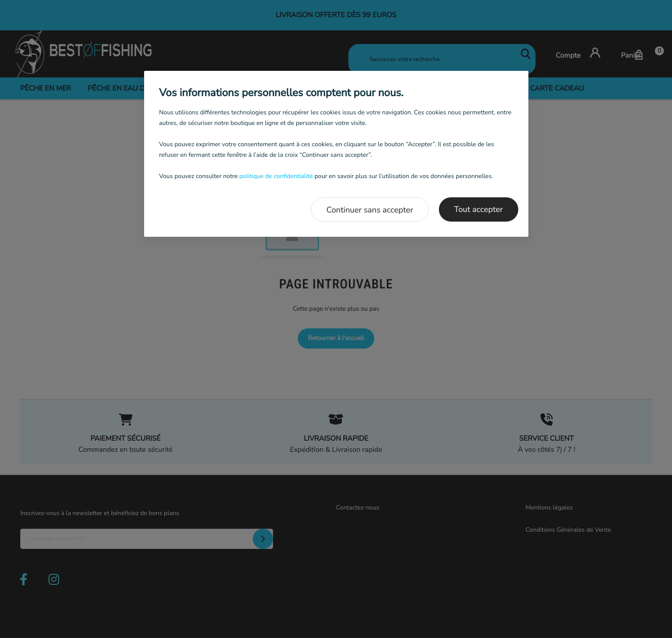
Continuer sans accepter (370, 210)
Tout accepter (479, 209)
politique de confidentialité (276, 177)
